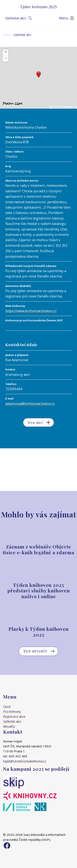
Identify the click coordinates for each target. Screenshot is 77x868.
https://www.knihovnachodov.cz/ (31, 311)
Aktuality (9, 726)
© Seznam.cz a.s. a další (67, 107)
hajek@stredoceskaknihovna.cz (25, 761)
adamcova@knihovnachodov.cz (30, 403)
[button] (39, 75)
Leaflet (53, 107)
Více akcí (36, 422)
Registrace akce (14, 716)
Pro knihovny (12, 711)
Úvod (7, 35)
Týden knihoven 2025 (38, 7)
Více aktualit (35, 651)
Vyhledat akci (16, 18)
